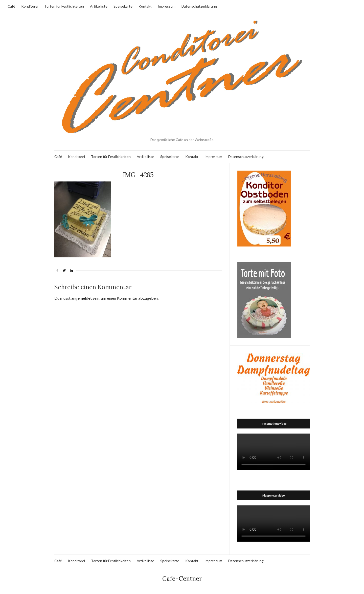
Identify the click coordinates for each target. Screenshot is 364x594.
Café (11, 6)
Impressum (167, 6)
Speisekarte (123, 6)
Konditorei (30, 6)
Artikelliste (99, 6)
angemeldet (82, 298)
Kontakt (145, 6)
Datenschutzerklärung (199, 6)
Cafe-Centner (182, 579)
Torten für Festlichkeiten (64, 6)
